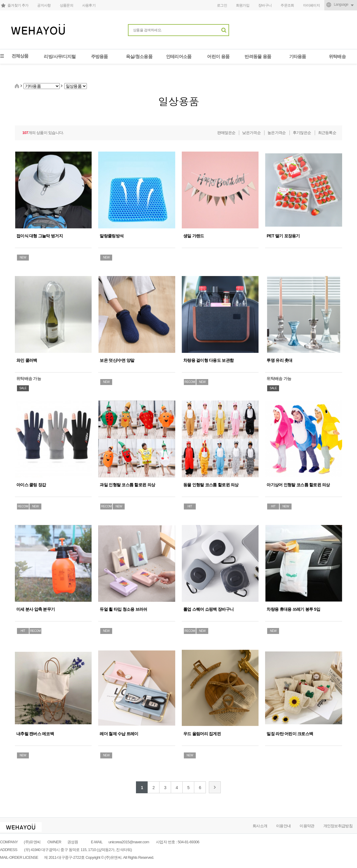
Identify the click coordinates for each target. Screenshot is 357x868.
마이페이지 (312, 5)
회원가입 (243, 5)
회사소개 (260, 826)
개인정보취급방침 (338, 826)
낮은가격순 (251, 133)
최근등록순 (327, 133)
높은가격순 (277, 133)
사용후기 (89, 5)
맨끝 (215, 787)
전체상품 (20, 56)
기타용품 (298, 56)
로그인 (222, 5)
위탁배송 (337, 56)
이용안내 (283, 826)
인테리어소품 (179, 56)
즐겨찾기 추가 (18, 5)
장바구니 (265, 5)
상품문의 (66, 5)
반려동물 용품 (258, 56)
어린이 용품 (218, 56)
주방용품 (100, 56)
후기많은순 (302, 133)
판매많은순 (226, 133)
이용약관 (307, 826)
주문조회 (287, 5)
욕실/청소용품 (139, 56)
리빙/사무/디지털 (60, 56)
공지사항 (44, 5)
